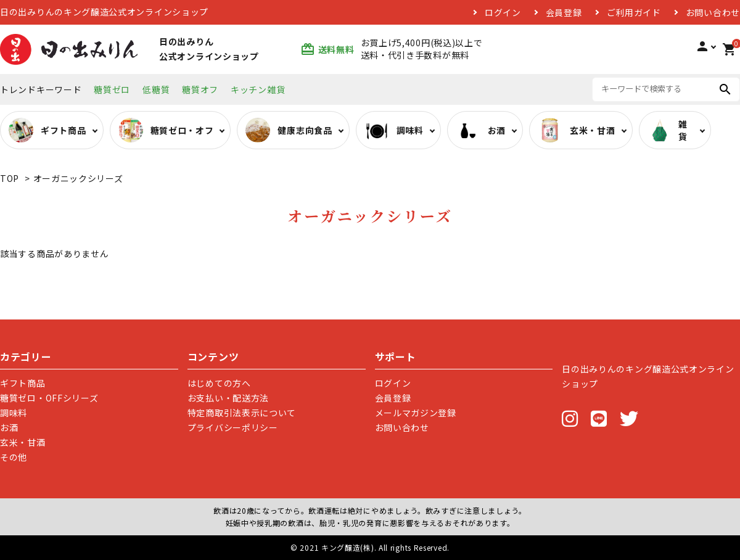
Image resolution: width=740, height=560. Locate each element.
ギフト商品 (23, 383)
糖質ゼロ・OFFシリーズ (49, 398)
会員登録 (564, 12)
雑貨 (668, 130)
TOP (10, 178)
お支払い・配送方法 (228, 398)
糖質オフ (200, 89)
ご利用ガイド (634, 12)
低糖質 (156, 89)
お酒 (9, 427)
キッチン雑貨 (258, 89)
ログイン (503, 12)
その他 (14, 457)
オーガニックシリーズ (78, 178)
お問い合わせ (713, 12)
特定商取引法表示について (242, 413)
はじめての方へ (219, 383)
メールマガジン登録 (416, 413)
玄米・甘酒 (23, 442)
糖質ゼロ (112, 89)
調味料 (14, 413)
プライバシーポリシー (233, 427)
